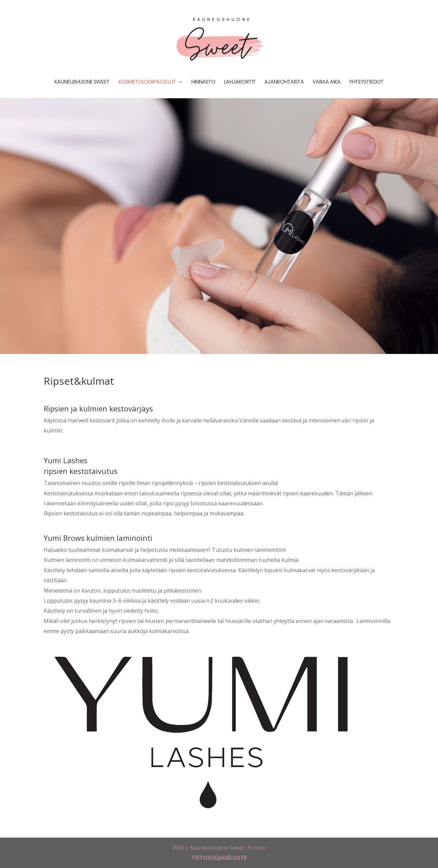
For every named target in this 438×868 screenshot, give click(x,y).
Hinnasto (203, 83)
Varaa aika (326, 83)
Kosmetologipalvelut (147, 83)
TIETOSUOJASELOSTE (219, 858)
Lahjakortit (240, 83)
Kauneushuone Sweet (82, 83)
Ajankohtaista (284, 83)
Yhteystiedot (366, 83)
